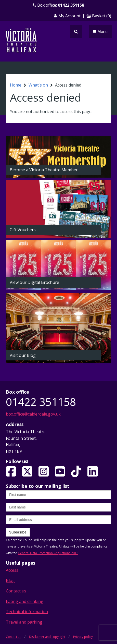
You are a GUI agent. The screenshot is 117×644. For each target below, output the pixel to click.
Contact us (16, 591)
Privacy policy (83, 637)
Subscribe (18, 532)
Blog (10, 580)
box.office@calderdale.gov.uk (33, 414)
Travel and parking (24, 622)
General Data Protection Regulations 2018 (48, 553)
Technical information (27, 612)
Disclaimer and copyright (47, 637)
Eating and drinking (25, 601)
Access (12, 570)
